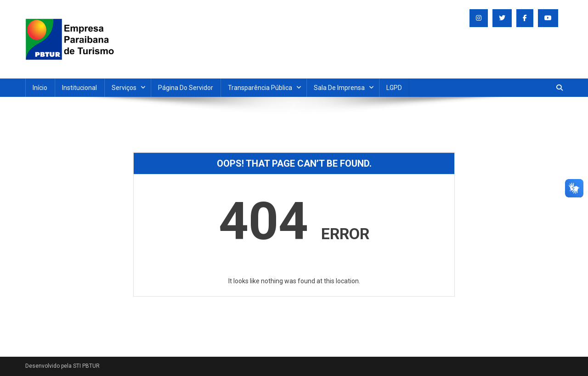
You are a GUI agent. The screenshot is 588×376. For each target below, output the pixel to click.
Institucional (79, 88)
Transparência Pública (260, 88)
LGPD (394, 88)
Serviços (124, 88)
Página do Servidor (186, 88)
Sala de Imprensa (339, 88)
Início (40, 88)
